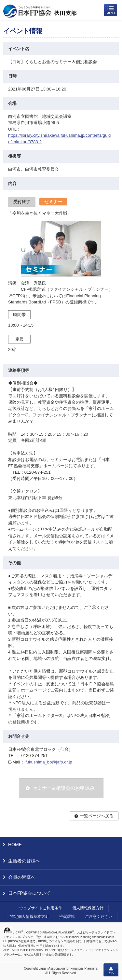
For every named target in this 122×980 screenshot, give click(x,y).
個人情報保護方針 (88, 908)
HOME (15, 845)
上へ (111, 970)
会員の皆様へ (22, 877)
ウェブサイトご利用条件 (41, 908)
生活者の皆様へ (24, 861)
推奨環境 (67, 917)
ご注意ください (99, 917)
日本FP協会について (29, 893)
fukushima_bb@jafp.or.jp (49, 762)
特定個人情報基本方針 (30, 917)
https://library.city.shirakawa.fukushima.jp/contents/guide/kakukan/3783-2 (59, 139)
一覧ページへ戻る (97, 816)
